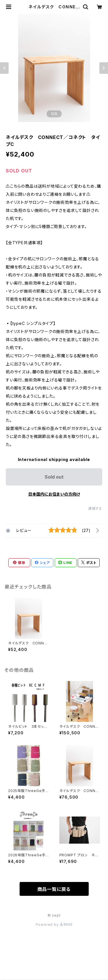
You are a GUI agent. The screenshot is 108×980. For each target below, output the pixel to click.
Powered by (54, 924)
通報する (95, 508)
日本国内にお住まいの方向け (54, 494)
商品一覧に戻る (54, 889)
